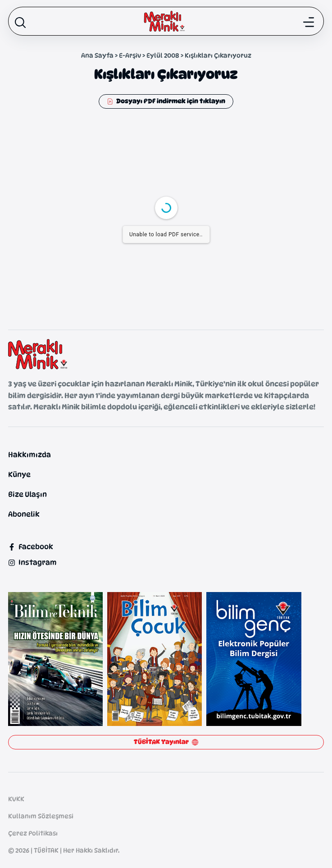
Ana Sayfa (97, 55)
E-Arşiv (130, 55)
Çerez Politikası (33, 833)
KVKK (16, 799)
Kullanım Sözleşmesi (41, 816)
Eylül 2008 (163, 55)
